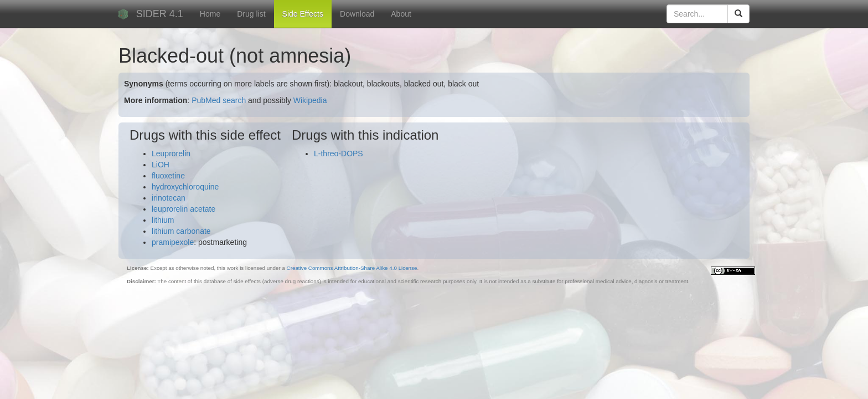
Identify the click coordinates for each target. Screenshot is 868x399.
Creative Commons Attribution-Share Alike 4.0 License (352, 268)
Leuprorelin (171, 154)
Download (357, 14)
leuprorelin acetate (184, 209)
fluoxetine (168, 176)
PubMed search (219, 100)
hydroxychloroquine (185, 187)
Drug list (251, 14)
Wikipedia (310, 100)
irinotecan (169, 198)
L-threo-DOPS (339, 154)
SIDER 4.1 (160, 14)
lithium (163, 220)
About (401, 14)
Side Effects (303, 14)
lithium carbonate (181, 231)
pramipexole (173, 242)
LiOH (161, 165)
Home (210, 14)
